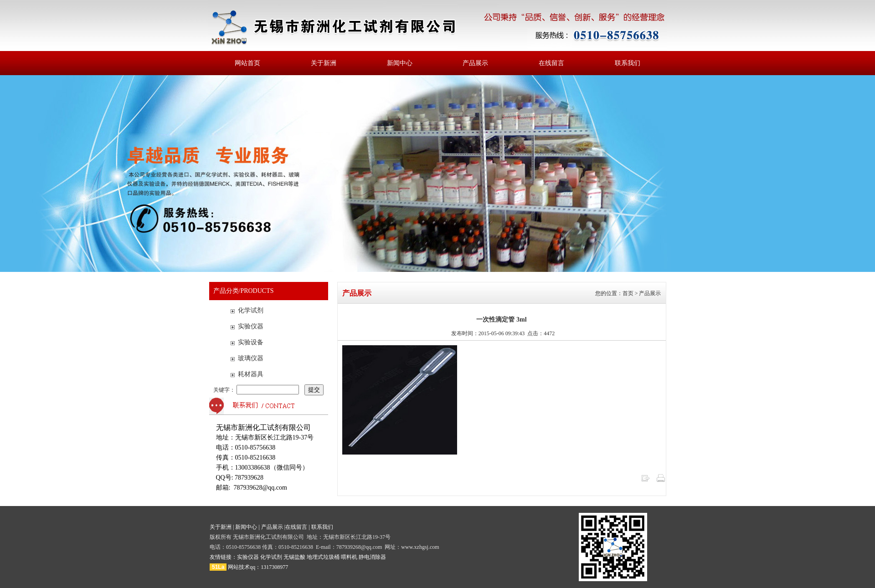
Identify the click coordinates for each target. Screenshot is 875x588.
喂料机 (349, 557)
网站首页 (247, 63)
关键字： (257, 390)
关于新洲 (324, 63)
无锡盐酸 (294, 557)
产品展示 (475, 63)
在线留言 (551, 63)
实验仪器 (251, 326)
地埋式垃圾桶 (323, 557)
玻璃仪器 (251, 358)
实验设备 (251, 342)
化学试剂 (251, 310)
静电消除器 (372, 557)
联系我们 (628, 63)
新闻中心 (400, 63)
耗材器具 (251, 374)
